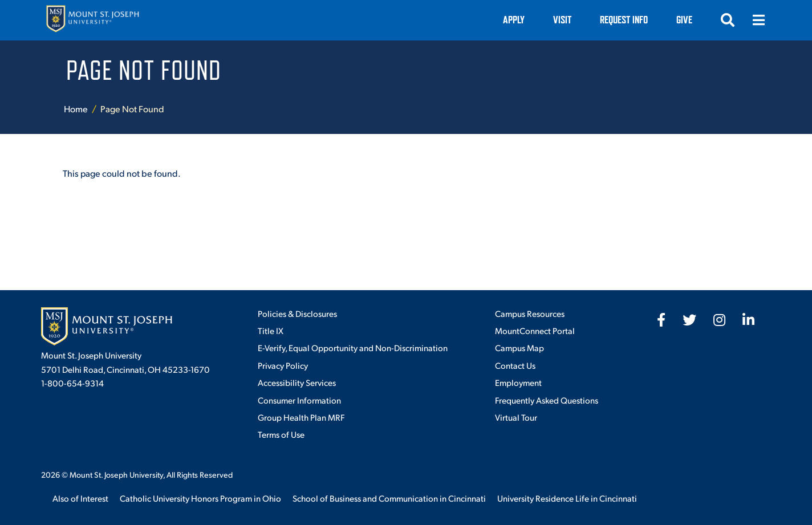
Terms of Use (281, 434)
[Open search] (728, 20)
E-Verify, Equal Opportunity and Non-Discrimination (353, 347)
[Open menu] (758, 20)
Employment (518, 382)
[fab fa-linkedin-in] (748, 320)
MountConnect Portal (535, 330)
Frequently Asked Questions (547, 400)
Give (684, 20)
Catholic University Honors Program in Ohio (200, 498)
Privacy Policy (283, 365)
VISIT (562, 20)
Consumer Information (299, 400)
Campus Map (519, 347)
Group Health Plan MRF (301, 417)
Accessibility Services (297, 382)
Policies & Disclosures (297, 313)
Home (76, 109)
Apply (514, 20)
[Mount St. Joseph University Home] (92, 20)
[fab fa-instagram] (719, 320)
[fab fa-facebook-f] (661, 320)
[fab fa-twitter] (689, 320)
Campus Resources (530, 313)
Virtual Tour (516, 417)
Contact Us (515, 365)
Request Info (624, 20)
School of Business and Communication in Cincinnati (389, 498)
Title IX (271, 330)
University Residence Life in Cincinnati (567, 498)
